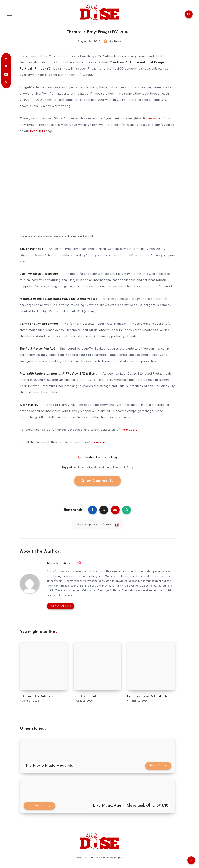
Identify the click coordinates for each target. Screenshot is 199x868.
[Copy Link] (98, 524)
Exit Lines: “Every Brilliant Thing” (149, 697)
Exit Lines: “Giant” (85, 697)
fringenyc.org (128, 430)
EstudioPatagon (112, 858)
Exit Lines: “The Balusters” (37, 697)
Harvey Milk (85, 467)
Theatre (89, 457)
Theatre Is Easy (107, 457)
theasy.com (154, 118)
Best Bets (38, 131)
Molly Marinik (102, 467)
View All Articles (60, 606)
